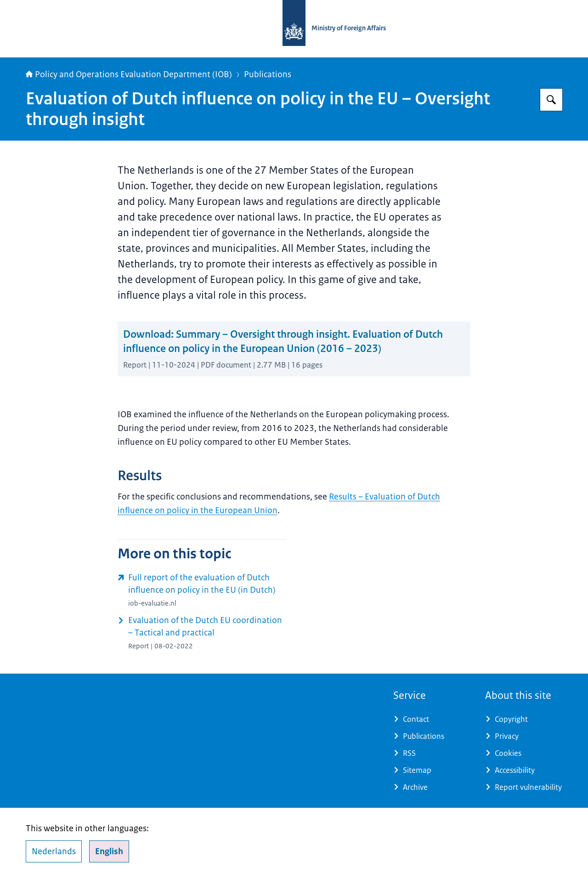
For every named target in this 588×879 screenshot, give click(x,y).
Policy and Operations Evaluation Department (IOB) (129, 74)
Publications (268, 74)
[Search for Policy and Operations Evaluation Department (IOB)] (551, 100)
